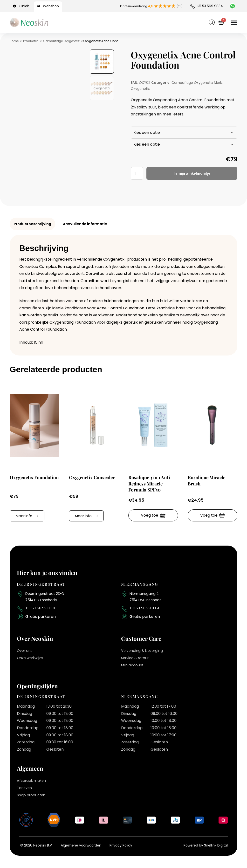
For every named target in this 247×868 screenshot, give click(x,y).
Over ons (25, 653)
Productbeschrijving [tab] (34, 224)
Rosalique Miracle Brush (209, 480)
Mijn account (133, 668)
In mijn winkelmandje (193, 173)
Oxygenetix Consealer (82, 480)
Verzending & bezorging (144, 653)
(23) (179, 6)
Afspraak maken (33, 783)
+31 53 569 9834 (209, 6)
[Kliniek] (15, 6)
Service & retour (137, 660)
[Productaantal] (138, 173)
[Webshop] (39, 6)
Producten (32, 41)
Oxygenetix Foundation (23, 480)
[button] (27, 516)
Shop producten (32, 798)
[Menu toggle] (233, 22)
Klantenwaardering (132, 6)
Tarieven (25, 790)
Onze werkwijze (31, 660)
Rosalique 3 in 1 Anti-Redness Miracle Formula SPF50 (153, 483)
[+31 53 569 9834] (192, 6)
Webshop (51, 6)
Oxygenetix (140, 89)
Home (14, 41)
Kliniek (24, 6)
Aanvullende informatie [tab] (90, 224)
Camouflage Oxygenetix (64, 41)
